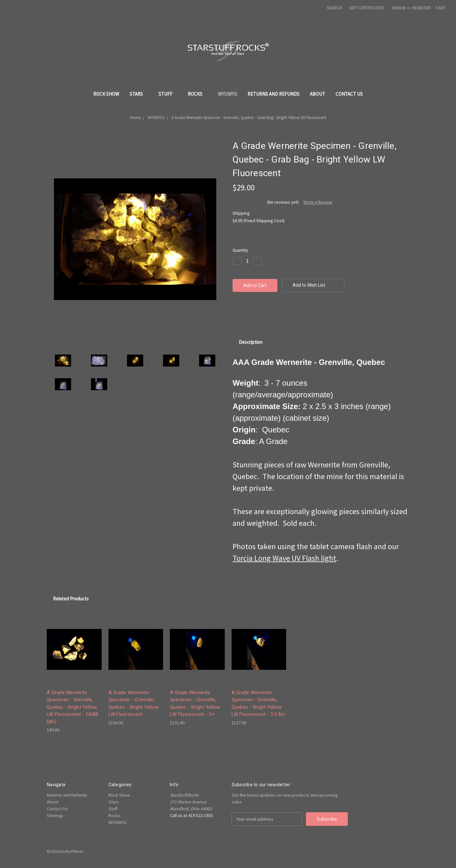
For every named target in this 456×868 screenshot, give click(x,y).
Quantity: (241, 250)
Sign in (399, 8)
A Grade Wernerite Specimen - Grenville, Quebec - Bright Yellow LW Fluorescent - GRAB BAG (73, 707)
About (317, 94)
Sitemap (55, 815)
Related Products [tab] (71, 599)
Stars (139, 94)
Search (334, 8)
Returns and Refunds (273, 94)
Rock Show (106, 94)
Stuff (168, 94)
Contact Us (349, 94)
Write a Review (318, 202)
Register (421, 8)
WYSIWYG (228, 94)
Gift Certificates (367, 8)
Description (251, 342)
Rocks (198, 94)
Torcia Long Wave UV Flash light (284, 558)
